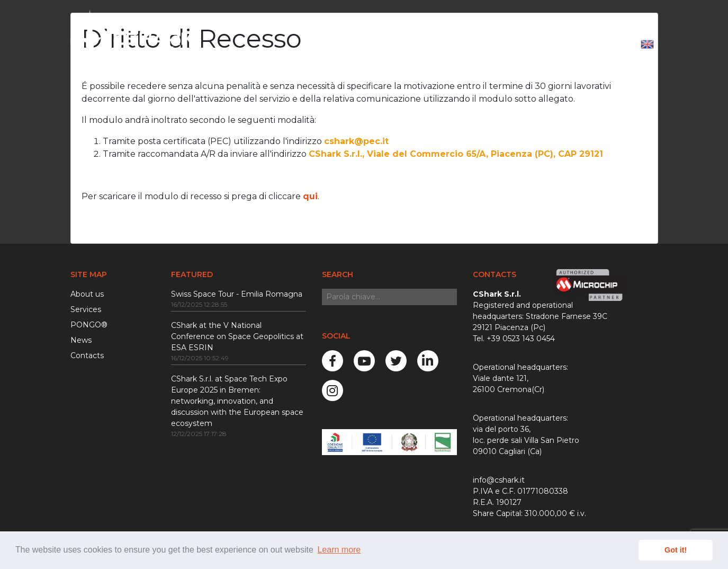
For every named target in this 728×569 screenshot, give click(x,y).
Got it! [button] (676, 550)
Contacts (87, 355)
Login (613, 45)
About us (87, 294)
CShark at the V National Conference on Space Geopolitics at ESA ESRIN (237, 336)
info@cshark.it (499, 480)
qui (310, 196)
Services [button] (403, 45)
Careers (500, 45)
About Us (349, 45)
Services (86, 309)
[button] (647, 45)
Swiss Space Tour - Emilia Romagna (237, 294)
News (456, 45)
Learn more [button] (339, 550)
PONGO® (89, 325)
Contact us (557, 45)
